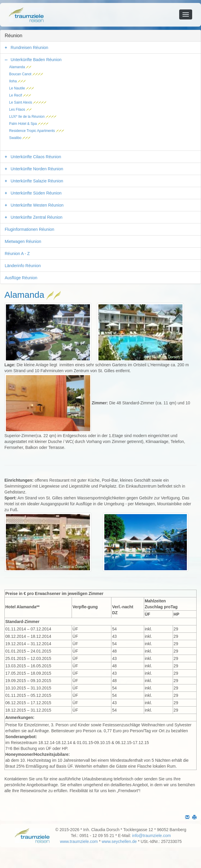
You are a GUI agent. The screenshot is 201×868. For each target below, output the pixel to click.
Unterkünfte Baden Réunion (36, 60)
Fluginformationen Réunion (29, 229)
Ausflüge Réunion (21, 278)
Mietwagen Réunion (23, 241)
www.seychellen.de (119, 841)
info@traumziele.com (151, 836)
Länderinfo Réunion (23, 266)
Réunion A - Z (17, 254)
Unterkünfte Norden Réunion (37, 169)
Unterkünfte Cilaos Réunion (36, 157)
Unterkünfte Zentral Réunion (37, 217)
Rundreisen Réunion (29, 48)
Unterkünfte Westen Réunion (37, 205)
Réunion (14, 36)
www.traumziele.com (79, 841)
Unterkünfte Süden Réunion (36, 193)
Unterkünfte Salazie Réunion (37, 181)
